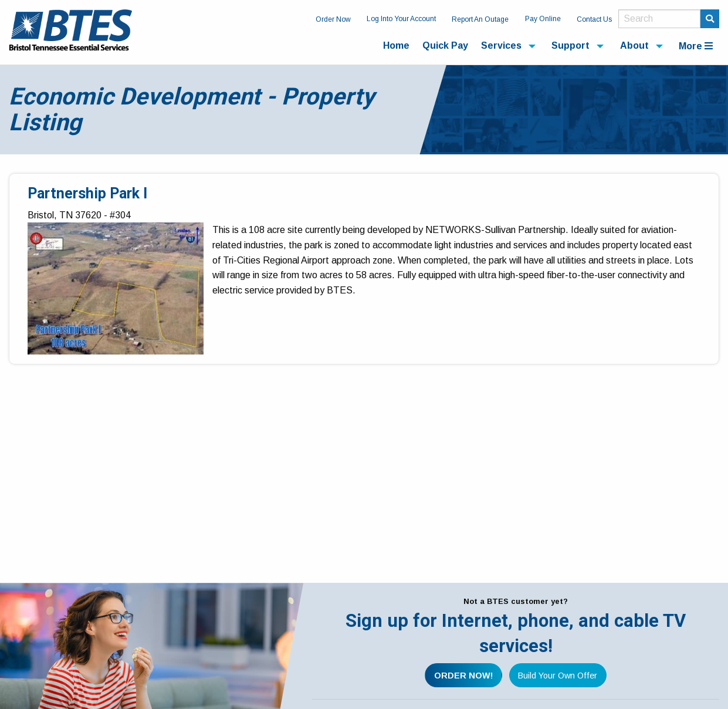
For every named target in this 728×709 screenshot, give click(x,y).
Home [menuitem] (396, 45)
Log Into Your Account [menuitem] (401, 19)
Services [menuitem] (501, 45)
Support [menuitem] (570, 45)
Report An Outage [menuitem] (480, 19)
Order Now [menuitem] (333, 19)
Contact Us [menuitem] (594, 19)
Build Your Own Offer (558, 676)
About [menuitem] (634, 45)
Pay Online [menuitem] (543, 19)
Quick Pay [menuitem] (445, 45)
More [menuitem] (696, 46)
